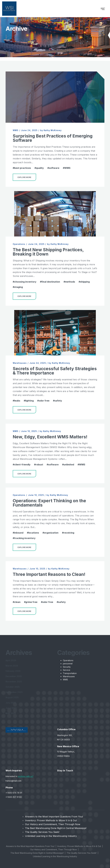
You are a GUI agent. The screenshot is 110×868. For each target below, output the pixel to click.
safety (58, 401)
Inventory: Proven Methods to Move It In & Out (51, 820)
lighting (29, 401)
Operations (19, 244)
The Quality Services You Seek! (42, 832)
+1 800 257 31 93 (14, 797)
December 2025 (14, 676)
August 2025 (12, 697)
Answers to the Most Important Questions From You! (54, 817)
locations (34, 533)
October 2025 (13, 687)
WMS (16, 130)
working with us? (26, 776)
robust (39, 465)
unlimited (69, 465)
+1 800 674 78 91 (14, 793)
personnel (68, 664)
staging (18, 287)
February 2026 (13, 671)
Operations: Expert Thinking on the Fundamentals (49, 503)
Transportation (70, 673)
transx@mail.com (13, 781)
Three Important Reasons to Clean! (49, 574)
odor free (44, 401)
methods (70, 282)
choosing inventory (25, 282)
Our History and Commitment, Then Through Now (53, 824)
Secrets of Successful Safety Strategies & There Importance (55, 371)
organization (51, 533)
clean (17, 602)
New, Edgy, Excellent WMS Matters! (50, 437)
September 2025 (14, 692)
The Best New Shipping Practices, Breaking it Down (48, 252)
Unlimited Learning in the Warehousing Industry (51, 836)
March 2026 (12, 666)
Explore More (24, 177)
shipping (85, 282)
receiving (69, 533)
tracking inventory (25, 538)
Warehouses (20, 363)
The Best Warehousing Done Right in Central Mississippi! (56, 828)
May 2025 (11, 713)
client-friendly (22, 465)
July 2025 (11, 703)
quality (40, 168)
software (54, 168)
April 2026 (11, 660)
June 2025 (11, 708)
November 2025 (14, 682)
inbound (19, 533)
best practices (23, 168)
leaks (17, 401)
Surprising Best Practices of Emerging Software (53, 138)
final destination (51, 282)
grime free (31, 602)
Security (67, 667)
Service (67, 670)
